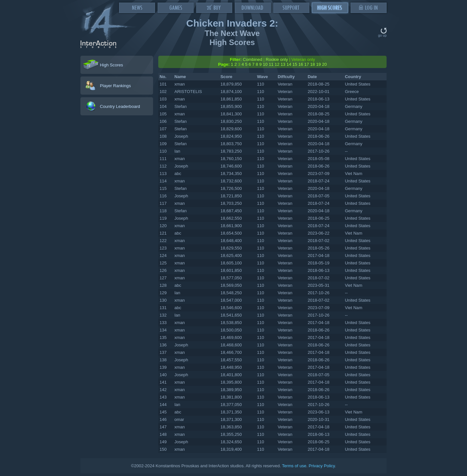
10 (265, 64)
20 (324, 64)
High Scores (111, 65)
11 (271, 64)
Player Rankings (115, 86)
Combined (253, 59)
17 (307, 64)
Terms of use (294, 466)
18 (312, 64)
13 (283, 64)
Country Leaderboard (120, 106)
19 (319, 64)
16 (301, 64)
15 (295, 64)
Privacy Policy (322, 466)
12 (277, 64)
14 (289, 64)
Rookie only (277, 59)
